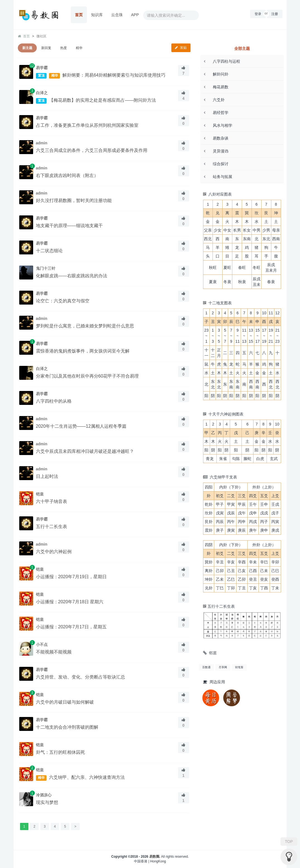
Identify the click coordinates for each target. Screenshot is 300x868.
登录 (258, 14)
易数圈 (154, 857)
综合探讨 (216, 164)
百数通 (206, 667)
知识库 (97, 15)
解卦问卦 (216, 74)
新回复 (46, 48)
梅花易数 (216, 87)
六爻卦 (214, 100)
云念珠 (117, 15)
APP (135, 15)
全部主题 (242, 48)
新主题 (27, 48)
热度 (64, 48)
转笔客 (239, 667)
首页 (79, 15)
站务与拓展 (218, 177)
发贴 (181, 48)
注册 (275, 14)
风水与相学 (218, 125)
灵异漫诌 (216, 151)
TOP (289, 842)
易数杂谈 (216, 138)
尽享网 (223, 667)
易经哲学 (216, 113)
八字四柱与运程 (222, 61)
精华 (79, 48)
